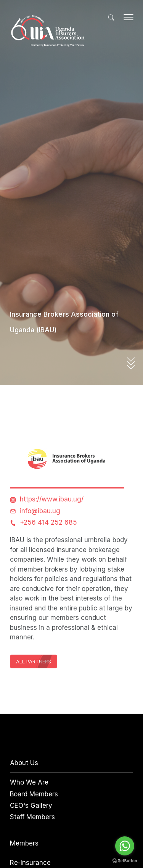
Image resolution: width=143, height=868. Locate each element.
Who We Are (29, 782)
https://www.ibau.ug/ (52, 499)
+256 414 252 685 (48, 522)
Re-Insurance (30, 863)
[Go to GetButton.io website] (125, 860)
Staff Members (32, 817)
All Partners (34, 661)
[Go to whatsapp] (125, 846)
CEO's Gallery (31, 806)
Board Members (34, 794)
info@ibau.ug (40, 511)
